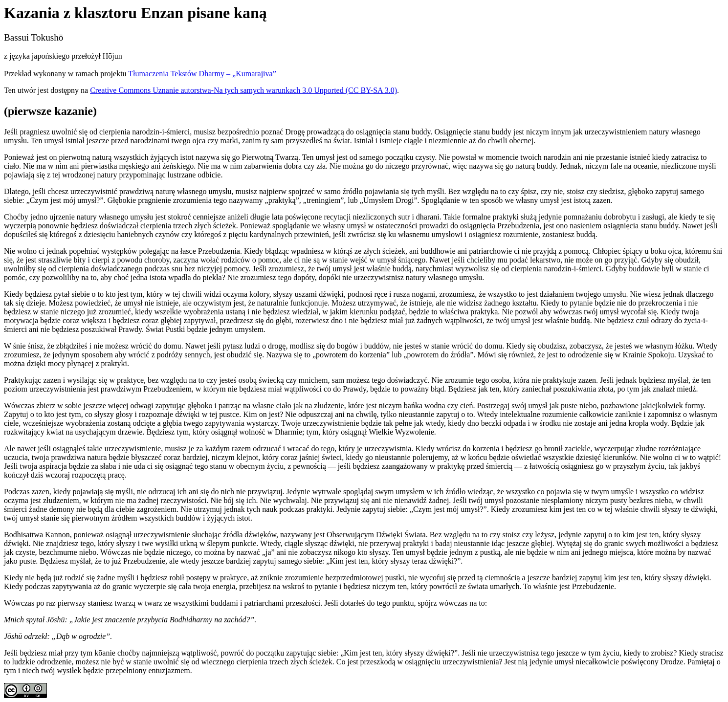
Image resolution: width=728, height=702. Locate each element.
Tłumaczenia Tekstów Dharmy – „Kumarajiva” (202, 74)
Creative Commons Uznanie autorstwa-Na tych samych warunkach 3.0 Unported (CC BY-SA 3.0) (243, 90)
